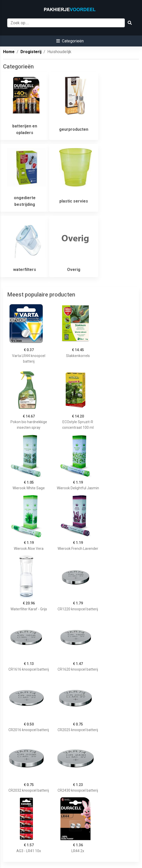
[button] (70, 41)
